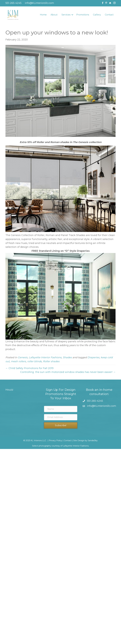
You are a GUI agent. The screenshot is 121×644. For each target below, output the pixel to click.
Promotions (83, 15)
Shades (67, 357)
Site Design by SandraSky (85, 440)
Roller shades (51, 361)
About (54, 15)
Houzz (9, 390)
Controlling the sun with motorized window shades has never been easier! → (68, 372)
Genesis (23, 357)
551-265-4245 (13, 3)
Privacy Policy (55, 440)
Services (66, 15)
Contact (109, 15)
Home (43, 15)
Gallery (97, 15)
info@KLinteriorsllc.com (39, 3)
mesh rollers (18, 361)
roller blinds (34, 361)
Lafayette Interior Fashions (45, 357)
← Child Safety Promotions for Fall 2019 (29, 368)
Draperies (93, 357)
